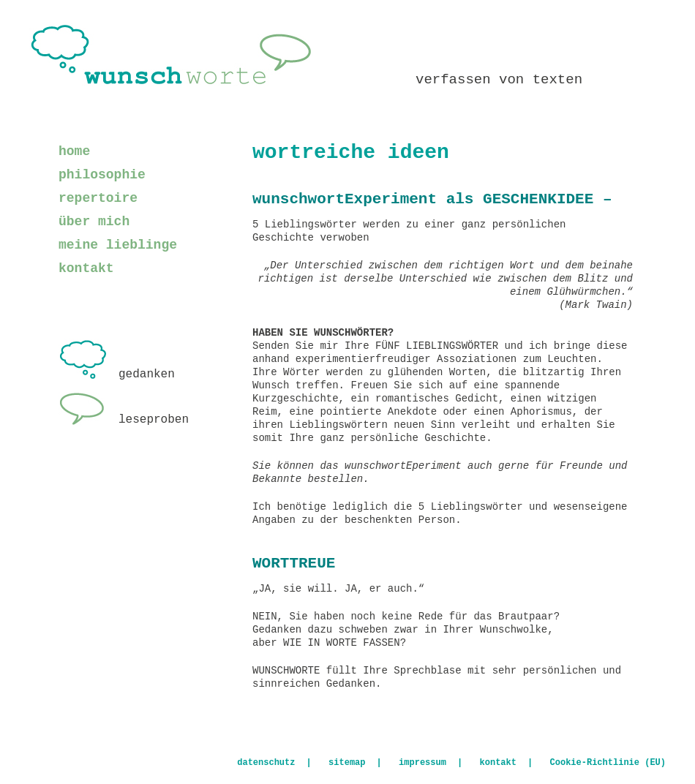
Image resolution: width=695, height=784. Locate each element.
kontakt (86, 268)
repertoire (98, 198)
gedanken (117, 374)
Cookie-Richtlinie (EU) (608, 763)
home (74, 151)
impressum (422, 763)
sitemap (347, 763)
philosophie (102, 175)
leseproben (124, 420)
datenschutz (266, 763)
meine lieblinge (118, 245)
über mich (94, 222)
